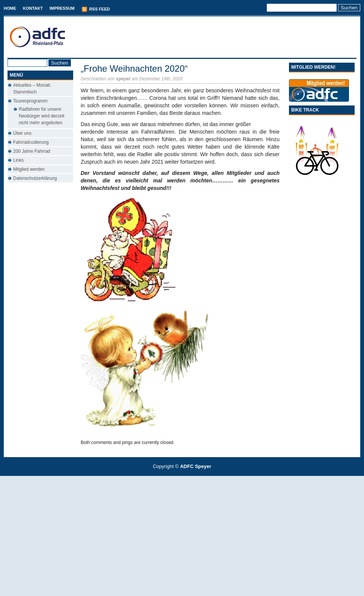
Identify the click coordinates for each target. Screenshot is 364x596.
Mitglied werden (29, 169)
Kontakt (33, 8)
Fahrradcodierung (31, 142)
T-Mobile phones (176, 480)
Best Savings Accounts (182, 480)
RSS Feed (96, 9)
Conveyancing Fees (186, 480)
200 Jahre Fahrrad (32, 151)
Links (18, 160)
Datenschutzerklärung (35, 178)
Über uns (22, 133)
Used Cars (190, 480)
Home (10, 8)
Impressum (62, 8)
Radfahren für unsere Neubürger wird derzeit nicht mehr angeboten (41, 116)
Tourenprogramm (30, 101)
